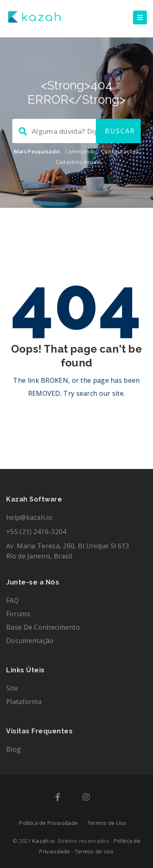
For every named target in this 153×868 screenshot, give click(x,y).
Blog (13, 749)
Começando (81, 151)
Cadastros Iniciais (78, 162)
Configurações (120, 151)
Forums (18, 614)
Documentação (30, 641)
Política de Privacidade (49, 823)
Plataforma (24, 702)
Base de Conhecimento (43, 627)
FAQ (12, 600)
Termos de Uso (107, 823)
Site (12, 688)
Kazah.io (43, 841)
